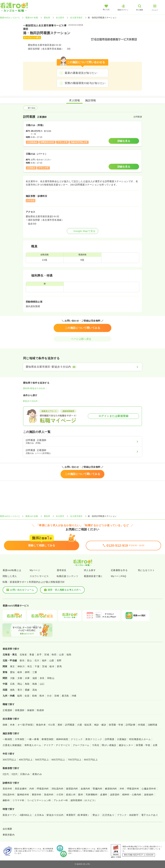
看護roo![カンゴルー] (10, 18)
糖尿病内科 (111, 789)
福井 (44, 660)
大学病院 (20, 739)
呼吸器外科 (133, 789)
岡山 (20, 684)
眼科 (81, 795)
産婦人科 (71, 795)
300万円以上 (9, 760)
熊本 (42, 696)
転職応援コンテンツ (67, 576)
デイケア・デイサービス (57, 745)
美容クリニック (94, 739)
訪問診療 (131, 725)
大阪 (12, 678)
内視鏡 (141, 725)
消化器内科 (57, 789)
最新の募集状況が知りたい (81, 73)
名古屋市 (60, 18)
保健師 (31, 710)
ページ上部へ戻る (82, 339)
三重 (35, 672)
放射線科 (149, 795)
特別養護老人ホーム (140, 739)
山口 (42, 684)
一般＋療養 (33, 739)
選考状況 (62, 570)
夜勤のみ (37, 774)
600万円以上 (58, 760)
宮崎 (57, 696)
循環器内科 (72, 789)
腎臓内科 (98, 789)
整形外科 (37, 795)
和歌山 (51, 678)
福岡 (20, 696)
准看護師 (20, 710)
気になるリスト (146, 570)
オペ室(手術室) (25, 725)
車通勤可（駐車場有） (78, 815)
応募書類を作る (119, 570)
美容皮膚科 (21, 789)
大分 (49, 696)
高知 (35, 690)
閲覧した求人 (10, 576)
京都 (20, 678)
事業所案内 (9, 835)
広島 (12, 684)
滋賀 (35, 678)
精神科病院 (62, 739)
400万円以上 (26, 760)
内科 (32, 789)
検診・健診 (100, 725)
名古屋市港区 (76, 18)
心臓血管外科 (149, 789)
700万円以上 (75, 760)
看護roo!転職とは (12, 570)
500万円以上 (42, 760)
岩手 (39, 655)
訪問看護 (70, 725)
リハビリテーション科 (39, 800)
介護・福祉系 (84, 725)
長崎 (34, 696)
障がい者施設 (109, 745)
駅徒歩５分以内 (30, 401)
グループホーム (81, 745)
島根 (35, 684)
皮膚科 (104, 795)
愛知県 (47, 18)
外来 (12, 725)
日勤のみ (25, 774)
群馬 (59, 666)
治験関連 (153, 725)
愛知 (12, 672)
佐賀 (27, 696)
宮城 (47, 655)
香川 (20, 690)
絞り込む (30, 108)
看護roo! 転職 (32, 18)
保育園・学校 (116, 725)
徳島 (12, 690)
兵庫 (27, 678)
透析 (60, 725)
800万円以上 (91, 760)
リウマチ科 (18, 800)
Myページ (35, 570)
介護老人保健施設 (12, 745)
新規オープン (10, 815)
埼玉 (30, 666)
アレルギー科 (61, 800)
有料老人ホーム (33, 745)
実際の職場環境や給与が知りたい (85, 83)
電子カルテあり (150, 815)
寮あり (96, 815)
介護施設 (122, 739)
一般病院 (7, 739)
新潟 (22, 660)
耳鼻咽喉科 (92, 795)
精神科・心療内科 (132, 795)
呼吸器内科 (43, 789)
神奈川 (21, 666)
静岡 (27, 672)
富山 (29, 660)
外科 (122, 789)
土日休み (39, 815)
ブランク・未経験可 (128, 815)
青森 (32, 655)
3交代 (14, 774)
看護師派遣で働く (93, 576)
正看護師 (7, 710)
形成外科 (49, 795)
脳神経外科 (23, 795)
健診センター (126, 745)
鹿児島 (65, 696)
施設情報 (91, 100)
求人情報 (74, 100)
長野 (59, 660)
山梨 (52, 660)
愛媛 (27, 690)
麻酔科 (6, 800)
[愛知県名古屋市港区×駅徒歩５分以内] (82, 367)
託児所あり (108, 815)
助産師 (40, 710)
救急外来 (41, 725)
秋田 (54, 655)
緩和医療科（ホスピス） (84, 800)
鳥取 (27, 684)
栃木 (52, 666)
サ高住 (96, 745)
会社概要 (7, 829)
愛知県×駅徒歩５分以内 (34, 388)
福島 (69, 655)
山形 (61, 655)
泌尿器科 (115, 795)
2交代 (6, 774)
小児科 (60, 795)
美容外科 (7, 789)
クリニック (77, 739)
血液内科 (85, 789)
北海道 (23, 655)
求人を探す (90, 570)
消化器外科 (9, 795)
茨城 (44, 666)
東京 (12, 666)
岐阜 (20, 672)
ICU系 (52, 725)
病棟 (5, 725)
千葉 (37, 666)
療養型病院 (48, 739)
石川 (37, 660)
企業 (155, 745)
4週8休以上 (26, 815)
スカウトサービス (39, 576)
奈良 (42, 678)
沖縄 (74, 696)
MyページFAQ (119, 576)
